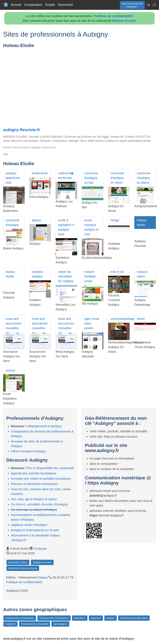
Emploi (50, 5)
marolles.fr (10, 624)
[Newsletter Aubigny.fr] (148, 5)
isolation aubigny (37, 274)
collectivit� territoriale (66, 176)
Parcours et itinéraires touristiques (34, 484)
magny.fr (110, 618)
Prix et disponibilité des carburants (50, 468)
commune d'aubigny (12, 223)
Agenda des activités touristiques (34, 473)
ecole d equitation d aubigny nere (66, 227)
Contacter (40, 549)
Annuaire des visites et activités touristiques (41, 479)
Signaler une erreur (42, 562)
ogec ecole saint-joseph (92, 323)
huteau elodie (142, 223)
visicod (10, 370)
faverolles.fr (80, 618)
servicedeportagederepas (120, 319)
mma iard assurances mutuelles (14, 323)
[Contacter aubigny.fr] (154, 5)
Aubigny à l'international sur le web (35, 530)
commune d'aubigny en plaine (144, 178)
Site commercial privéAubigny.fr (132, 5)
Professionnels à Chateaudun (20, 618)
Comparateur (33, 5)
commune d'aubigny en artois (117, 178)
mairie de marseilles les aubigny (66, 276)
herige (115, 220)
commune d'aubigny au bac (91, 178)
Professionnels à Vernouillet (35, 624)
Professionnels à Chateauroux (54, 618)
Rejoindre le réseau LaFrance (23, 568)
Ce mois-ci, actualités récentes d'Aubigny (39, 504)
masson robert (142, 274)
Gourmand (65, 5)
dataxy (36, 220)
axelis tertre (40, 173)
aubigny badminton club (13, 178)
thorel (141, 319)
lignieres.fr (96, 618)
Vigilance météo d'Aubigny (29, 525)
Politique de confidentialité (113, 16)
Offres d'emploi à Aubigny (28, 451)
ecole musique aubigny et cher (91, 227)
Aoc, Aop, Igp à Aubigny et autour (34, 499)
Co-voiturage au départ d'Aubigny (34, 510)
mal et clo (117, 272)
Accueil (16, 5)
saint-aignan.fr (60, 624)
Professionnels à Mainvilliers (134, 618)
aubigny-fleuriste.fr (22, 130)
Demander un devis (18, 562)
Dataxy (43, 577)
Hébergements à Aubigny (44, 426)
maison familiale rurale (90, 276)
